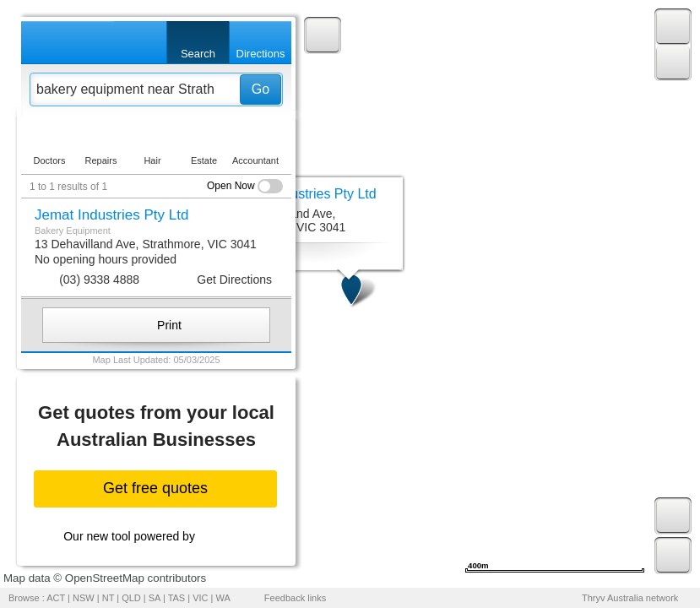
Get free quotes (155, 488)
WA (223, 598)
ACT (56, 598)
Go (260, 89)
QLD (131, 598)
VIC (200, 598)
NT (108, 598)
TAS (177, 598)
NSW (84, 598)
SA (155, 598)
